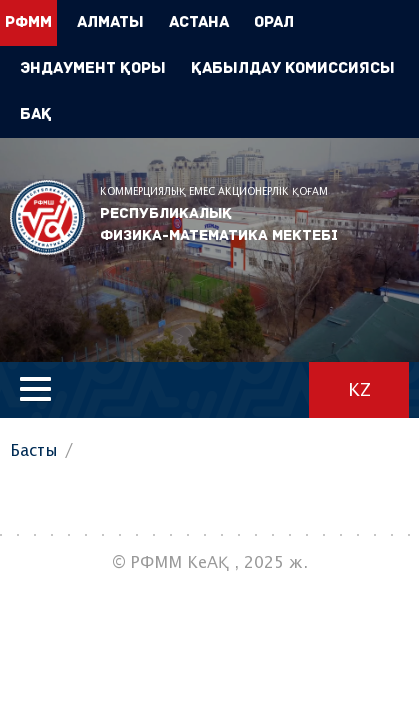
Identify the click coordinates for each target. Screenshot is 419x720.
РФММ (47, 217)
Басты (34, 451)
